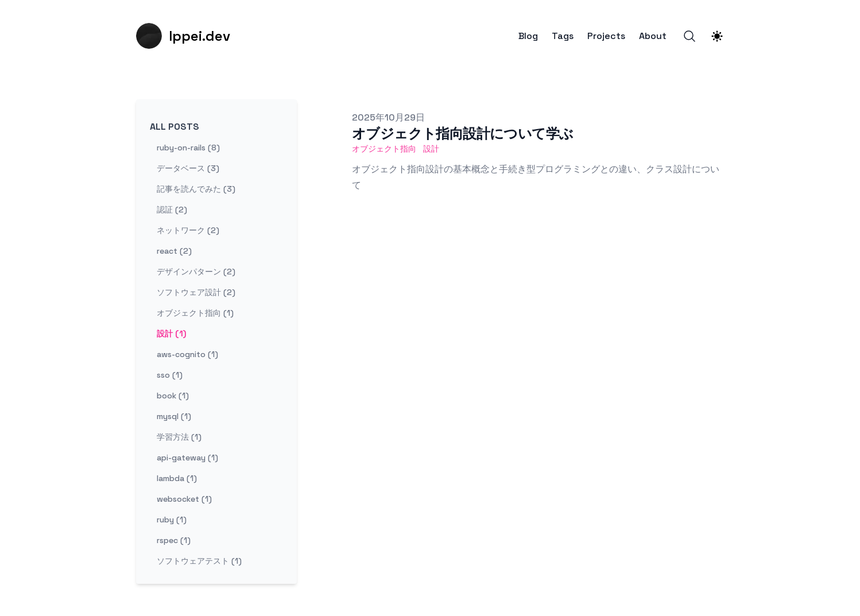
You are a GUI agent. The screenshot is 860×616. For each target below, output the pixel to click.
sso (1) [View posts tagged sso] (170, 375)
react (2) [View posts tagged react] (174, 251)
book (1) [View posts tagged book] (173, 396)
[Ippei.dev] (183, 36)
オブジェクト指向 (384, 149)
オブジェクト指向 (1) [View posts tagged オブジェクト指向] (195, 313)
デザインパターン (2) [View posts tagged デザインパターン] (196, 272)
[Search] (689, 36)
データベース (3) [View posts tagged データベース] (188, 168)
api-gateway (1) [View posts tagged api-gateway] (187, 458)
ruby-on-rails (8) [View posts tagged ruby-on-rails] (188, 148)
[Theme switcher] (717, 36)
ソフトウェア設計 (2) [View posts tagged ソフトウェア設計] (196, 292)
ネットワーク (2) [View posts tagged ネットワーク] (188, 230)
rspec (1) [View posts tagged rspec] (174, 540)
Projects (606, 36)
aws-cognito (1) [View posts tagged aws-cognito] (187, 354)
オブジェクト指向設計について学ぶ (462, 133)
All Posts (175, 127)
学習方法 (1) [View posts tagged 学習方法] (179, 437)
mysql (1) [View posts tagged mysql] (174, 416)
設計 (431, 149)
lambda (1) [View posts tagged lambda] (177, 478)
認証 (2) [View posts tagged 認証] (172, 210)
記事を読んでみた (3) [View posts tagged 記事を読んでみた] (196, 189)
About (653, 36)
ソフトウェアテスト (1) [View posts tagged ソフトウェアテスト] (199, 561)
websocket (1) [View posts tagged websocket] (184, 499)
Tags (563, 36)
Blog (528, 36)
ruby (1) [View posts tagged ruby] (172, 520)
